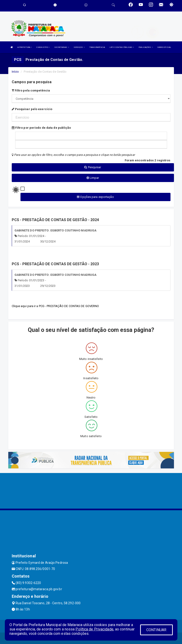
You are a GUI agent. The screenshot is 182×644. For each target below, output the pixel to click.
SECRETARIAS (62, 47)
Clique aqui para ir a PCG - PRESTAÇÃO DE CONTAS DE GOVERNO (55, 306)
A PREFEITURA (25, 47)
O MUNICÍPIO (43, 47)
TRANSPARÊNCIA (97, 47)
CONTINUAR (156, 630)
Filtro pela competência (31, 90)
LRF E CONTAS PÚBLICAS (122, 47)
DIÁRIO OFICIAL (164, 47)
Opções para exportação (95, 197)
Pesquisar (93, 167)
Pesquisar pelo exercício (32, 109)
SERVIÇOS (79, 47)
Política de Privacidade (94, 629)
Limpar (93, 178)
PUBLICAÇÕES (146, 47)
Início (15, 72)
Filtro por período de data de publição (41, 128)
